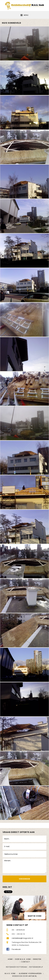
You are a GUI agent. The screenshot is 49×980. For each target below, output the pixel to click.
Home (10, 959)
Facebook (16, 949)
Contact (26, 962)
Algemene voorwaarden (30, 973)
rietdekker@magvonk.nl (22, 938)
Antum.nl (33, 976)
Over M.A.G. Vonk (23, 959)
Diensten (37, 959)
